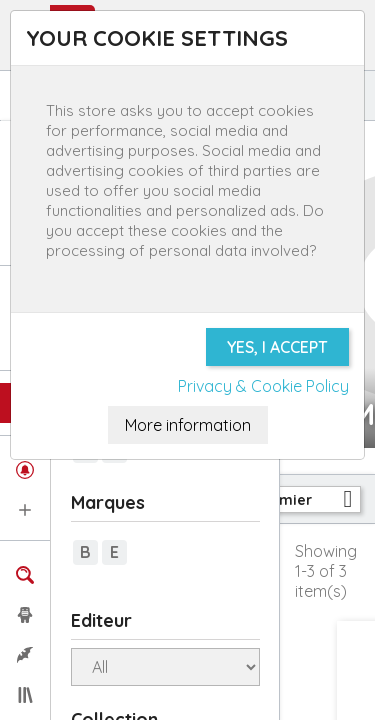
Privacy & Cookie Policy (263, 386)
